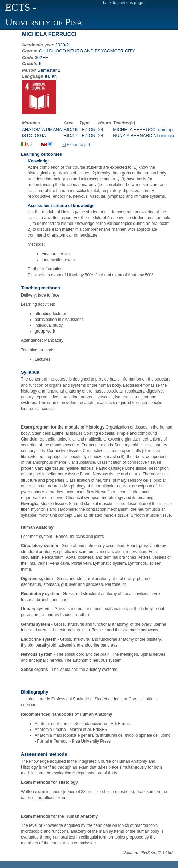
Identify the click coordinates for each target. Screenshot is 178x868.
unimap (165, 129)
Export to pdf (76, 145)
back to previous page (123, 3)
